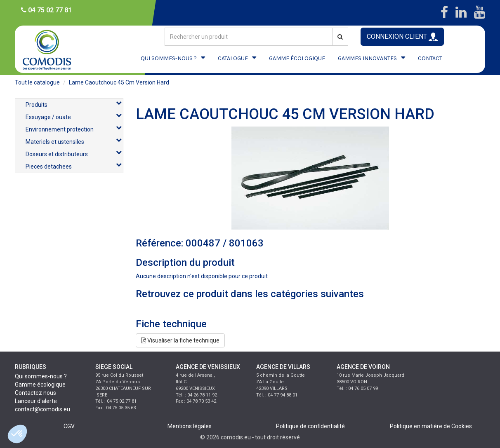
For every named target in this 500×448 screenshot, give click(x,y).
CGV (69, 426)
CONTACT (430, 58)
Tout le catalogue (37, 82)
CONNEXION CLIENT (402, 37)
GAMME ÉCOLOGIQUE (297, 58)
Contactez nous (35, 393)
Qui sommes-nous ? (41, 376)
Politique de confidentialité (310, 426)
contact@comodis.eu (42, 409)
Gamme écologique (40, 385)
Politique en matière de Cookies (431, 426)
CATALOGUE (233, 58)
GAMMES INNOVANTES (367, 58)
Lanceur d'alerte (36, 401)
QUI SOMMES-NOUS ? (169, 58)
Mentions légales (190, 426)
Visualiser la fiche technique (180, 340)
